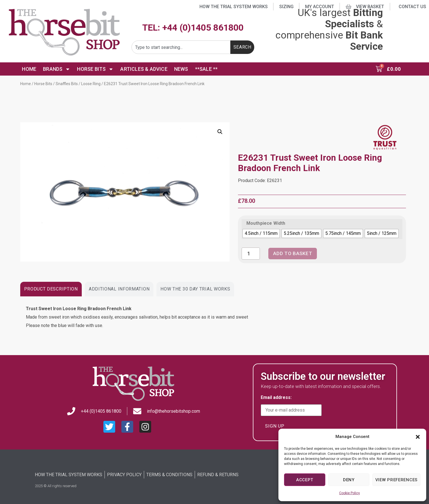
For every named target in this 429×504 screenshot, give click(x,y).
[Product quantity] (251, 254)
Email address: (291, 406)
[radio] (261, 233)
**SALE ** (206, 69)
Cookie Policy (349, 493)
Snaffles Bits (67, 84)
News (181, 69)
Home (29, 69)
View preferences (396, 480)
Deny (349, 480)
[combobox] (181, 47)
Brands (57, 69)
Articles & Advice (144, 69)
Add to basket (295, 253)
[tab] (51, 289)
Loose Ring (91, 84)
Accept (305, 480)
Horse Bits (95, 69)
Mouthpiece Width (266, 223)
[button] (418, 437)
